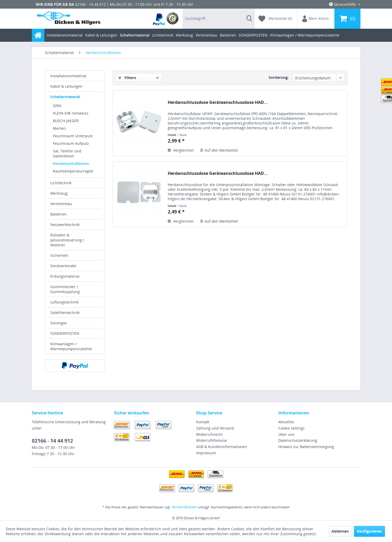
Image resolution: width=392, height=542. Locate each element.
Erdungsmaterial (65, 276)
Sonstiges (59, 323)
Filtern (127, 78)
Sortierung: (279, 77)
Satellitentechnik (65, 312)
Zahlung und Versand (215, 428)
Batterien (58, 214)
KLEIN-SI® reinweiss (71, 113)
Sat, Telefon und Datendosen (67, 153)
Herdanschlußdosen (71, 163)
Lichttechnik (61, 183)
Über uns (286, 434)
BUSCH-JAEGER (66, 121)
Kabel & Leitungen (66, 86)
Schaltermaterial (65, 97)
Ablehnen (340, 531)
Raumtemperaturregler (73, 171)
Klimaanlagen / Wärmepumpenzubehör (71, 346)
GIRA (57, 106)
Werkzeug (59, 193)
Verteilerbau (61, 204)
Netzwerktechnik (65, 225)
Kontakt (203, 422)
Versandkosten (185, 507)
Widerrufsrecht (209, 434)
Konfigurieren (369, 531)
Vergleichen (181, 150)
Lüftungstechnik (64, 302)
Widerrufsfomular (212, 440)
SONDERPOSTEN (65, 333)
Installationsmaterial (68, 76)
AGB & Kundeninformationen (222, 447)
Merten (59, 128)
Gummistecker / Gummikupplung (65, 289)
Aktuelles (286, 422)
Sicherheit (59, 255)
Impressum (206, 453)
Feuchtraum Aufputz (71, 143)
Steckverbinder (64, 266)
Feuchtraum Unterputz (73, 136)
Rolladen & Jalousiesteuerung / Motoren (67, 240)
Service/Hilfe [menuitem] (343, 4)
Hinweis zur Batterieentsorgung (306, 447)
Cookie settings (291, 428)
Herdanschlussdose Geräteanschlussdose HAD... (218, 102)
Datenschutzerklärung (298, 440)
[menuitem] (166, 19)
